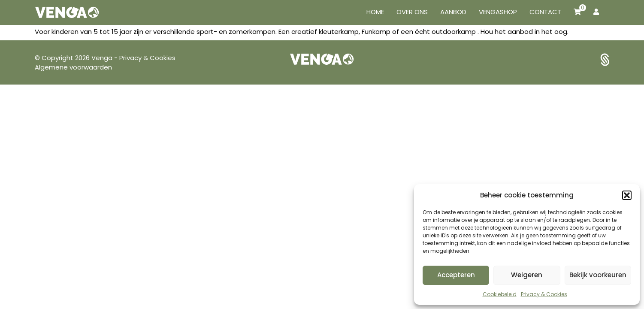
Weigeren (527, 275)
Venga (103, 58)
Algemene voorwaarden (73, 67)
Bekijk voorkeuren (598, 275)
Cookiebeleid (500, 294)
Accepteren (456, 275)
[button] (627, 195)
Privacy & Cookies (544, 294)
